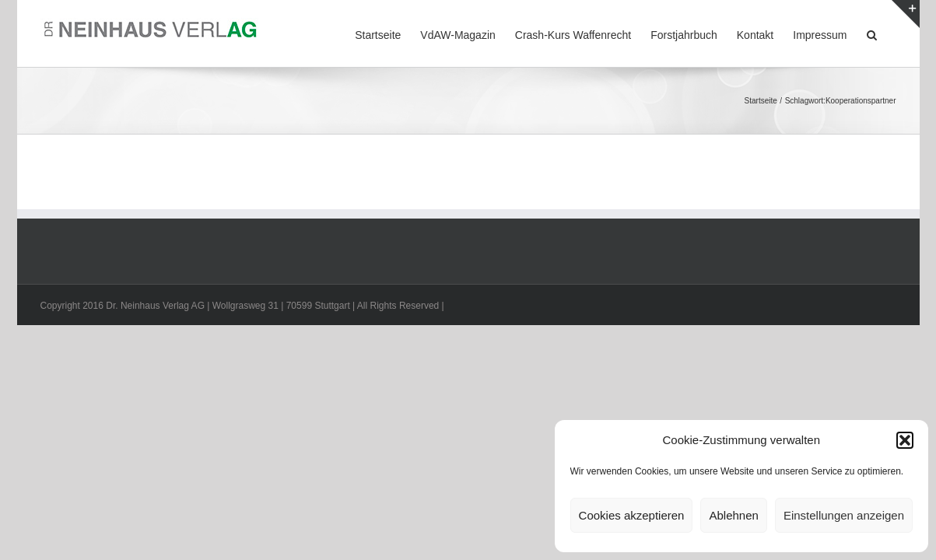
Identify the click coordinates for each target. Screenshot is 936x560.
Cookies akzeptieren (632, 515)
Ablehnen (733, 515)
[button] (905, 440)
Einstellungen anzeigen (844, 515)
